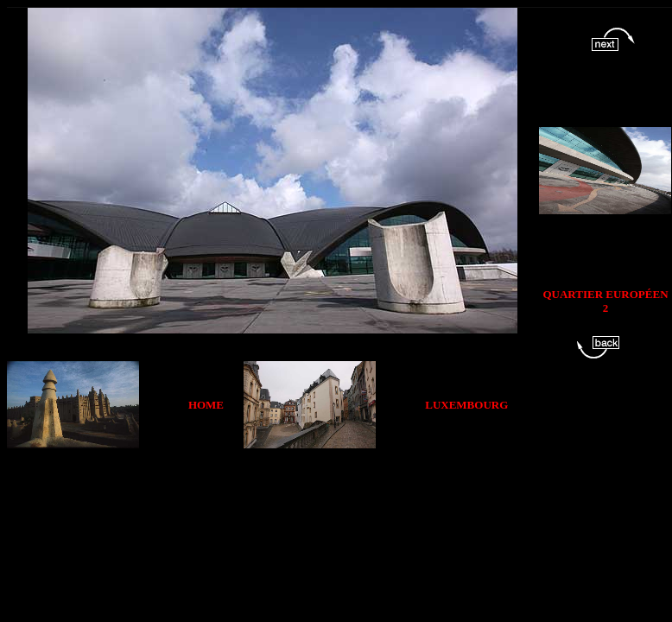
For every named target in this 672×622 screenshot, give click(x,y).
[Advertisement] (328, 487)
